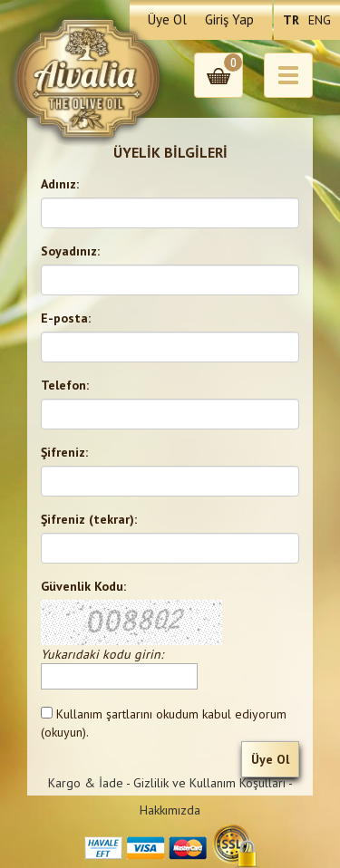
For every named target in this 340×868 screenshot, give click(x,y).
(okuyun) (63, 732)
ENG (320, 20)
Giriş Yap (229, 19)
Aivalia (88, 79)
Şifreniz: (64, 452)
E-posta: (66, 318)
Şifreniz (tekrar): (89, 519)
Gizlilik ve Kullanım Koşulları (209, 783)
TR (291, 20)
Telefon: (65, 385)
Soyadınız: (70, 251)
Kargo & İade (86, 783)
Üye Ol (167, 19)
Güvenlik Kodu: (83, 586)
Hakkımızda (170, 810)
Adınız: (60, 184)
